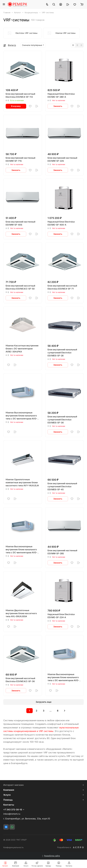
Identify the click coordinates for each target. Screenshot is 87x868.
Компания (9, 790)
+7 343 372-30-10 (13, 810)
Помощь (8, 800)
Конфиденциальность (13, 847)
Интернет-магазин (13, 785)
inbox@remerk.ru (12, 814)
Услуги (7, 795)
